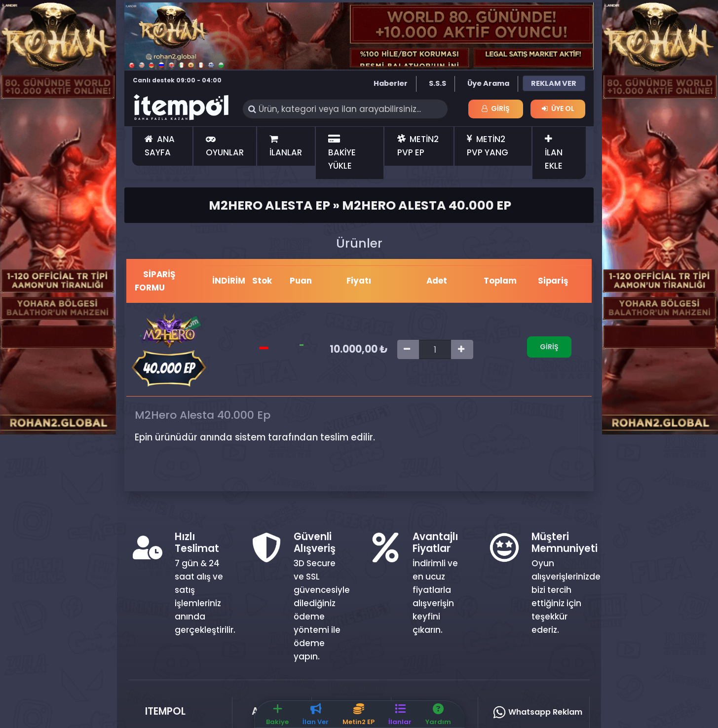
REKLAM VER (554, 83)
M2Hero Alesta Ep (269, 205)
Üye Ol (558, 109)
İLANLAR (286, 146)
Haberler (391, 83)
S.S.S (437, 83)
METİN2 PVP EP (418, 146)
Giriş (496, 109)
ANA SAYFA (160, 146)
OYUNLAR (225, 146)
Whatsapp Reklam (537, 712)
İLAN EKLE (554, 153)
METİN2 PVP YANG (488, 146)
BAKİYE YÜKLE (342, 153)
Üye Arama (488, 83)
